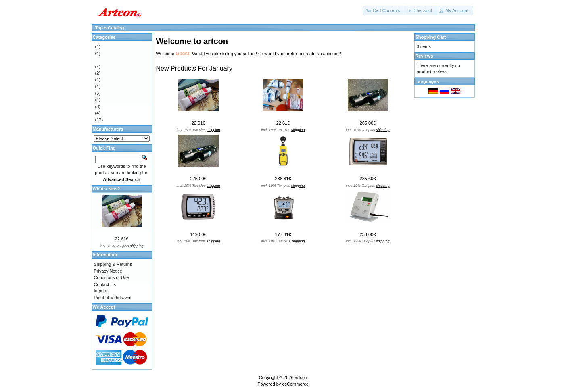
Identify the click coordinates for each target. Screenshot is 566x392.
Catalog (116, 28)
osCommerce (295, 384)
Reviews (424, 56)
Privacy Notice (108, 271)
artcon (301, 377)
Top (99, 28)
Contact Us (105, 284)
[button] (384, 11)
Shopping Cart (431, 37)
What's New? (107, 189)
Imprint (101, 291)
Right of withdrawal (113, 298)
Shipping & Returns (113, 264)
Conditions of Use (112, 277)
